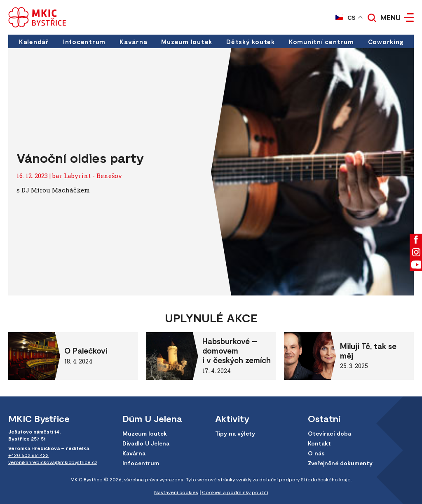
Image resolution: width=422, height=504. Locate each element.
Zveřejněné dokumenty (340, 463)
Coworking (386, 42)
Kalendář (34, 42)
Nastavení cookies (176, 492)
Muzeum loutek (187, 42)
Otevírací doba (329, 433)
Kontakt (319, 443)
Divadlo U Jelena (146, 443)
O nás (316, 453)
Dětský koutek (251, 42)
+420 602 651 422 (28, 455)
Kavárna (133, 42)
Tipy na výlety (235, 433)
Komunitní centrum (321, 42)
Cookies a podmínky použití (235, 492)
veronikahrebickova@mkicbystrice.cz (53, 462)
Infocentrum (84, 42)
